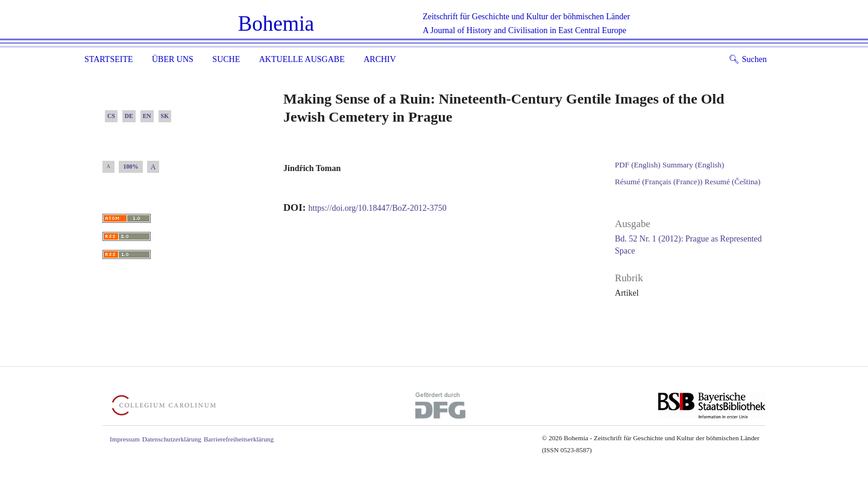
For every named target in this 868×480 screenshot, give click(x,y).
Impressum (125, 439)
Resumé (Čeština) (733, 182)
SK (165, 116)
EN (147, 116)
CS (111, 116)
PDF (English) (638, 165)
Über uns (173, 59)
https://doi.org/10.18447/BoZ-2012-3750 (378, 208)
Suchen (748, 59)
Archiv (380, 59)
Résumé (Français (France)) (659, 182)
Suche (226, 59)
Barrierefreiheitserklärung (239, 439)
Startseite (108, 59)
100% (131, 167)
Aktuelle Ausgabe (302, 59)
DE (129, 116)
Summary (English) (693, 165)
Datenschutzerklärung (172, 439)
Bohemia (276, 24)
